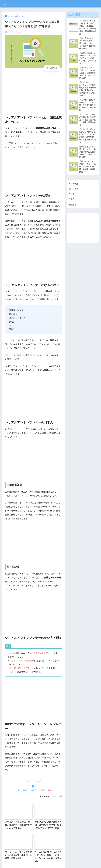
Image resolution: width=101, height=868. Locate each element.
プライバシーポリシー (56, 862)
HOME (50, 857)
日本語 (72, 205)
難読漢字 (73, 211)
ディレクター (75, 195)
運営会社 (41, 862)
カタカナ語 (74, 189)
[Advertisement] (34, 91)
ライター (73, 200)
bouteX (8, 4)
